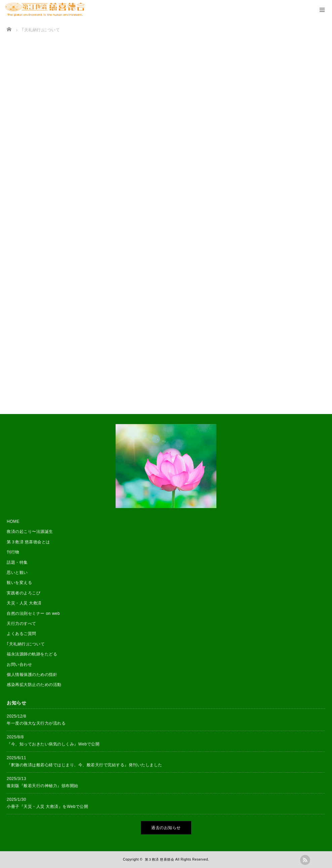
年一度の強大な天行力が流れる (36, 723)
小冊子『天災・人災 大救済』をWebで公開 (48, 807)
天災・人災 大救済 (24, 603)
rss (305, 860)
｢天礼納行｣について (26, 644)
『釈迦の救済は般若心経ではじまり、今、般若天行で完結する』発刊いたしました (85, 765)
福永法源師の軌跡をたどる (32, 654)
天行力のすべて (22, 624)
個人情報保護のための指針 (32, 675)
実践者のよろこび (24, 593)
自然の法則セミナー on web (33, 613)
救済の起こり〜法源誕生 (30, 532)
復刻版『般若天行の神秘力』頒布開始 (43, 786)
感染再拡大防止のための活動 (34, 685)
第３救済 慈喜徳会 (159, 859)
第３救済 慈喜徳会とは (28, 542)
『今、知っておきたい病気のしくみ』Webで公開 (53, 744)
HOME (13, 521)
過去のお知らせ (166, 828)
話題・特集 (17, 562)
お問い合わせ (19, 665)
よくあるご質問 (22, 634)
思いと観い (17, 573)
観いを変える (19, 583)
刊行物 (13, 552)
